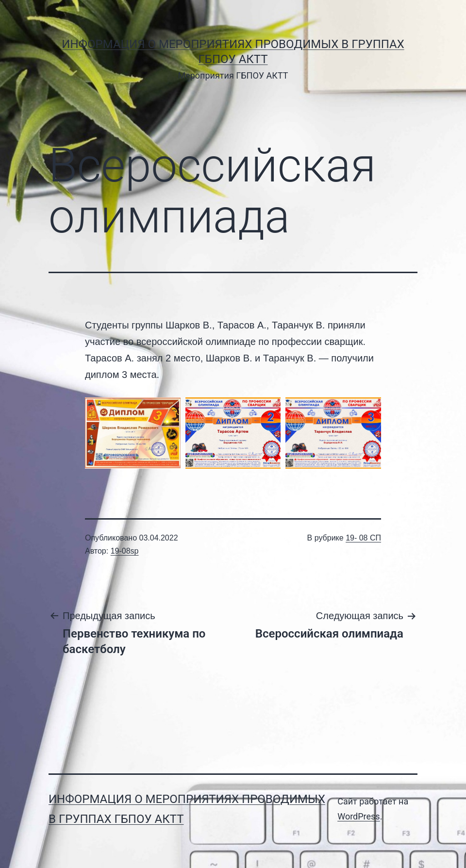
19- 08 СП (363, 538)
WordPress (358, 816)
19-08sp (125, 551)
